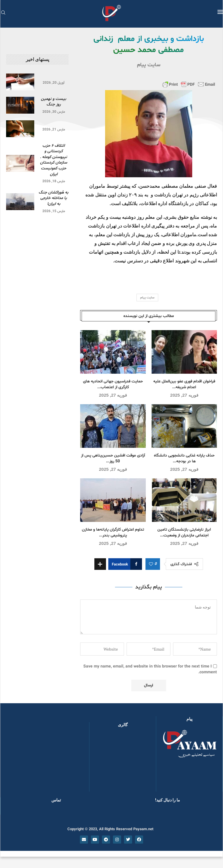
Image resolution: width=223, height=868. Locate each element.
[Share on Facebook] (125, 564)
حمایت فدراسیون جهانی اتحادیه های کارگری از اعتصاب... (113, 384)
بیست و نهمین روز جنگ (54, 102)
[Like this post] (151, 564)
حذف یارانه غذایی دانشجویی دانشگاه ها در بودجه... (184, 458)
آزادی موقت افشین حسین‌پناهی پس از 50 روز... (113, 458)
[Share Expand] (100, 564)
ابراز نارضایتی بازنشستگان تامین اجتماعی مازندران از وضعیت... (184, 533)
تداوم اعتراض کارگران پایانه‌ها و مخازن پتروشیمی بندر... (113, 533)
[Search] (3, 13)
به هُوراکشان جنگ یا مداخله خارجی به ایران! (54, 198)
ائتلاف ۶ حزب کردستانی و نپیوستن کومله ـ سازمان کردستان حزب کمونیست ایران (54, 160)
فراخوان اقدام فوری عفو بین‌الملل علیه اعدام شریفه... (184, 384)
